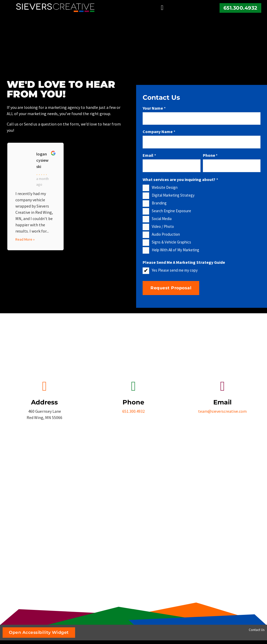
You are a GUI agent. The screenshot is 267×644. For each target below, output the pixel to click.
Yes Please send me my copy (175, 270)
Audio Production (166, 234)
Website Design (165, 187)
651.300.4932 (240, 8)
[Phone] (133, 386)
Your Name (154, 108)
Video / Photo (163, 226)
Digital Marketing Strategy (173, 195)
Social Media (162, 219)
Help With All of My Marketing (175, 250)
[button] (162, 8)
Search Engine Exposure (171, 211)
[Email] (222, 386)
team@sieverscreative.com (222, 411)
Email (149, 155)
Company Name (159, 132)
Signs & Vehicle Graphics (171, 242)
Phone (210, 155)
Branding (159, 203)
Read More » (25, 239)
